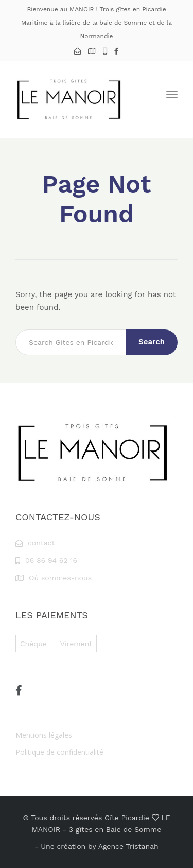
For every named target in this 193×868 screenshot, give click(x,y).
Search (152, 342)
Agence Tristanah (128, 846)
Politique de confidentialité (59, 752)
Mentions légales (44, 735)
